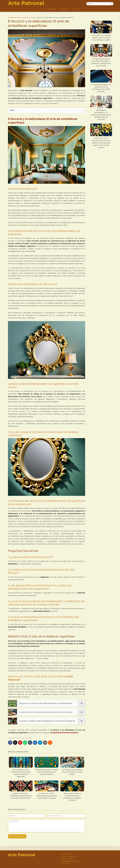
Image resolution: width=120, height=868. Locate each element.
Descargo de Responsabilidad (71, 861)
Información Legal (67, 854)
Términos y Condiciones (69, 856)
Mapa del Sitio (65, 864)
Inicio (42, 9)
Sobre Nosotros (64, 9)
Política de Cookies (67, 859)
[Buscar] (112, 4)
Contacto (76, 9)
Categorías (51, 9)
